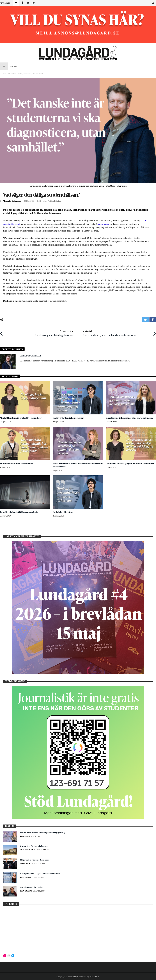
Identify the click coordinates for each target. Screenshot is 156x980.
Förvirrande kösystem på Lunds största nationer (110, 333)
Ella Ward (25, 836)
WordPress (94, 976)
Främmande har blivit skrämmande (17, 463)
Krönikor (12, 74)
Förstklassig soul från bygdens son (54, 333)
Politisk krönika (54, 201)
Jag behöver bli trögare (63, 512)
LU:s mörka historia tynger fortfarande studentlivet (130, 463)
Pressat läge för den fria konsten (34, 846)
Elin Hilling (26, 891)
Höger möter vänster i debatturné (35, 859)
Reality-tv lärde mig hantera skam (69, 417)
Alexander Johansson (12, 201)
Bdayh (75, 976)
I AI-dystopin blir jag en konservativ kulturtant (41, 873)
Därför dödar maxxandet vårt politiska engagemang (43, 832)
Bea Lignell (26, 877)
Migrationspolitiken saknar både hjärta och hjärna (130, 417)
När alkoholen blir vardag (31, 887)
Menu (8, 66)
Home (5, 74)
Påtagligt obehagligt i (19, 512)
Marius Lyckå (27, 863)
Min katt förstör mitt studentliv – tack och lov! (22, 417)
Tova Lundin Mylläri (30, 849)
